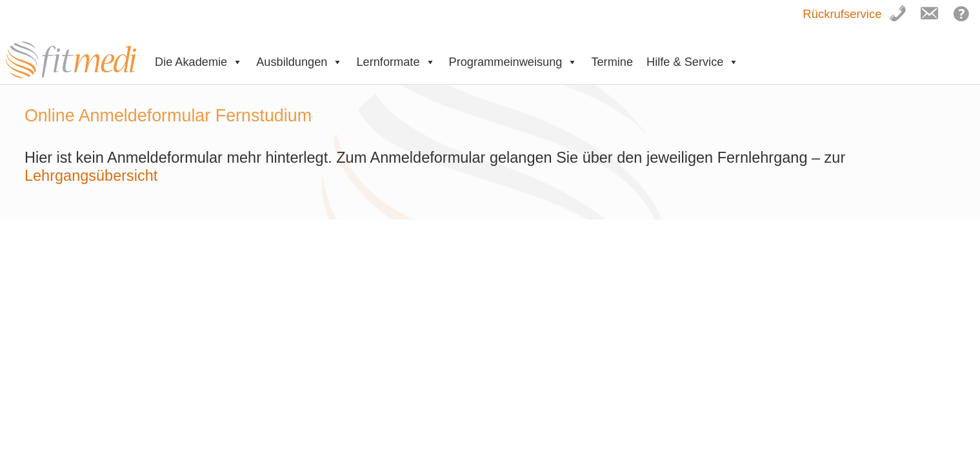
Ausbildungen (299, 62)
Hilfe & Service (693, 62)
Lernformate (395, 62)
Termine (612, 62)
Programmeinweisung (514, 62)
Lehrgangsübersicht (93, 176)
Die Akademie (199, 62)
